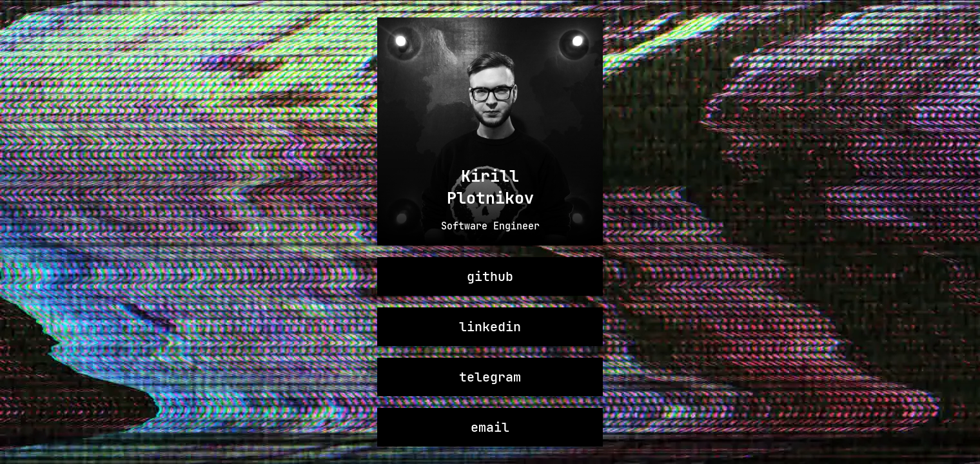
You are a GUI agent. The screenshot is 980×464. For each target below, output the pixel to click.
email (490, 427)
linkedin (490, 327)
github (490, 276)
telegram (490, 377)
